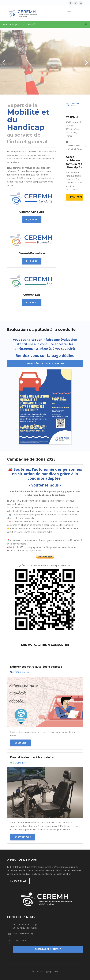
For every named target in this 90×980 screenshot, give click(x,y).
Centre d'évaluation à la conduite (45, 363)
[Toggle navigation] (69, 10)
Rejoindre (32, 220)
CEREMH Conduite (22, 672)
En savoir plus (23, 837)
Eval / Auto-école (77, 197)
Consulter (21, 743)
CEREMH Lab (19, 763)
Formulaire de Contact (48, 949)
